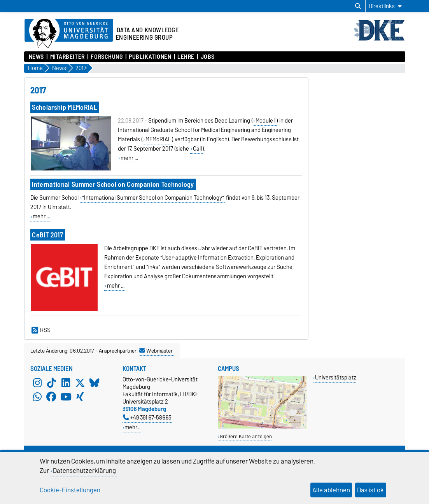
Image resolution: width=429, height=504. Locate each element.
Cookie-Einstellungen (70, 490)
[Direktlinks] (385, 6)
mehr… (132, 427)
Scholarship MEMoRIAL (64, 107)
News (36, 57)
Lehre (186, 57)
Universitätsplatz (336, 377)
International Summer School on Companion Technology (113, 184)
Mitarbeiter (67, 57)
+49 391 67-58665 (147, 417)
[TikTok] (51, 383)
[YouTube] (66, 397)
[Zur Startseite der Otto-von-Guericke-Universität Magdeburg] (69, 34)
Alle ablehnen (331, 490)
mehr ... (129, 158)
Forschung (107, 57)
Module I (266, 121)
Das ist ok (370, 490)
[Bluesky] (95, 383)
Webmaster (156, 351)
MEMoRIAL (158, 139)
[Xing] (80, 397)
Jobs (208, 57)
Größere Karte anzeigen (246, 436)
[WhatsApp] (37, 397)
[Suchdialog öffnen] (358, 6)
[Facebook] (51, 397)
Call (197, 149)
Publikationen (150, 57)
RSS (41, 330)
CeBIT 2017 (47, 235)
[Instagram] (37, 383)
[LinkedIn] (66, 383)
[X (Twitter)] (80, 383)
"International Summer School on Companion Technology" (153, 198)
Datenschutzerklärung (84, 471)
